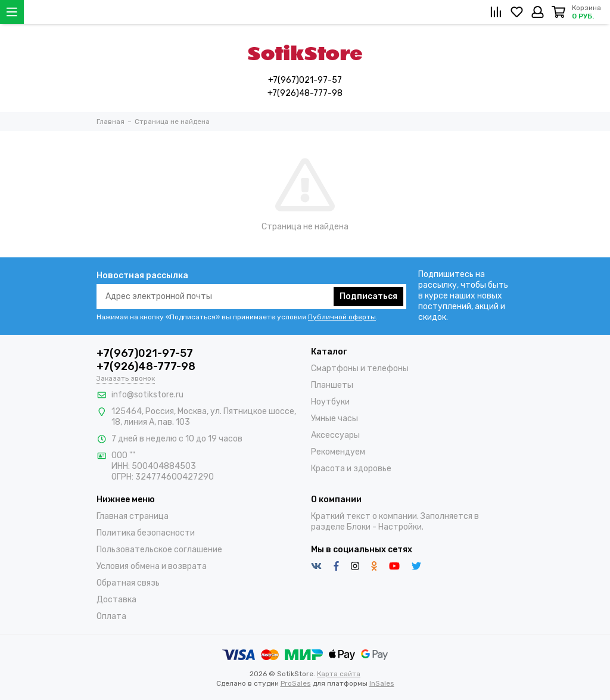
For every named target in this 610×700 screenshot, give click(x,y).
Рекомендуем (338, 452)
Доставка (116, 600)
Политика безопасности (146, 533)
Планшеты (332, 385)
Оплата (111, 616)
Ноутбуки (330, 402)
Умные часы (334, 419)
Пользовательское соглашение (159, 550)
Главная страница (133, 516)
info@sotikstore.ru (147, 395)
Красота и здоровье (351, 469)
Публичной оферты (342, 317)
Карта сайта (339, 674)
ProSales (296, 683)
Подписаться (368, 296)
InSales (382, 683)
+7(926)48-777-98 (305, 93)
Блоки (359, 527)
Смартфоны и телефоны (360, 368)
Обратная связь (128, 583)
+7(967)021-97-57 (305, 80)
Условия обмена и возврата (152, 566)
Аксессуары (335, 435)
